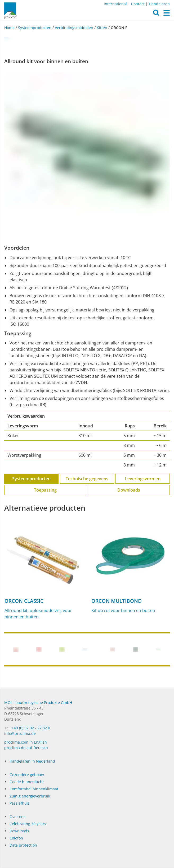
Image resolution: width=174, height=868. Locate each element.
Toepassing (45, 490)
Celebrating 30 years (28, 824)
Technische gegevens (87, 479)
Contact (138, 4)
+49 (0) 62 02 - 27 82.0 (31, 728)
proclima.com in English (26, 742)
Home (10, 28)
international (115, 4)
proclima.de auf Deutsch (26, 748)
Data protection (23, 845)
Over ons (17, 817)
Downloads (129, 490)
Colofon (16, 838)
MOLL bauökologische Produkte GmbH (38, 703)
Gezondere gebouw (27, 775)
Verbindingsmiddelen (74, 28)
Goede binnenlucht (27, 782)
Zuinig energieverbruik (30, 796)
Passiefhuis (20, 803)
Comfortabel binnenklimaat (34, 789)
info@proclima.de (20, 733)
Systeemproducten (35, 28)
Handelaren (159, 4)
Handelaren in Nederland (32, 761)
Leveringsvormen (143, 479)
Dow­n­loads (19, 831)
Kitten (102, 28)
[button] (156, 14)
